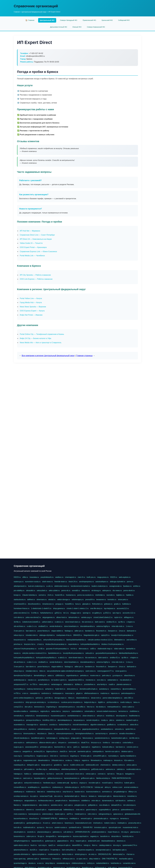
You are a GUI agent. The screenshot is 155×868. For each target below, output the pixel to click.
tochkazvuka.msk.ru (46, 801)
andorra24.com (94, 841)
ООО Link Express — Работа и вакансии (36, 279)
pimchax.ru (18, 644)
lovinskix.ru (112, 600)
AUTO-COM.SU (87, 787)
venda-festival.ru (56, 626)
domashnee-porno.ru (67, 707)
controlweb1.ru (74, 743)
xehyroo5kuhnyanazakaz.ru (54, 640)
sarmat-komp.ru (101, 734)
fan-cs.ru (49, 827)
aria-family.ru (102, 684)
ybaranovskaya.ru (44, 832)
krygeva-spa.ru (42, 756)
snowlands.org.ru (63, 863)
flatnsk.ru (17, 805)
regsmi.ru (85, 760)
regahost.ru (96, 747)
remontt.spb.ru (86, 819)
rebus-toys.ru (19, 635)
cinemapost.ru (71, 577)
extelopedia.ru (98, 751)
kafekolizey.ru (69, 810)
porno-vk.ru (66, 591)
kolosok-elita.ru (108, 747)
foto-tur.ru (91, 707)
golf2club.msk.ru (98, 769)
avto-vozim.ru (19, 743)
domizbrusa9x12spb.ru (88, 689)
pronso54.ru (90, 600)
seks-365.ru (129, 698)
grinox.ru (116, 810)
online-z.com (117, 787)
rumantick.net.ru (129, 863)
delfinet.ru (31, 600)
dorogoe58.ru (51, 836)
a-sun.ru (40, 863)
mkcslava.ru (42, 734)
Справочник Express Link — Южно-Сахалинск (38, 252)
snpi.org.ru (18, 756)
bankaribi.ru (131, 649)
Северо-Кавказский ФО (96, 27)
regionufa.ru (45, 711)
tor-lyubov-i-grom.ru (59, 680)
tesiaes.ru (18, 778)
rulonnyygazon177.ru (105, 671)
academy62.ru (19, 823)
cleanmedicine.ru (83, 698)
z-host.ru (40, 644)
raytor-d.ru (118, 617)
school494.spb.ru (100, 756)
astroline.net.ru (57, 805)
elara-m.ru (18, 734)
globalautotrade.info (133, 814)
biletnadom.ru (120, 640)
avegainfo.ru (27, 751)
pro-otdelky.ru (19, 591)
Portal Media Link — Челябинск (32, 256)
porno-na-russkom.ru (85, 595)
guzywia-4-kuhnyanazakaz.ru (57, 649)
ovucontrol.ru (19, 702)
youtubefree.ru (90, 684)
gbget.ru (79, 693)
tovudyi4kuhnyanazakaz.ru (73, 653)
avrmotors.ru (107, 792)
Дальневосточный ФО (58, 27)
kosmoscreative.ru (93, 792)
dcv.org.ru (117, 845)
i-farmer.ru (130, 854)
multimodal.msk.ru (133, 769)
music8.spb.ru (107, 783)
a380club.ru (60, 675)
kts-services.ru (88, 622)
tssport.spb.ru (81, 841)
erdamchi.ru (30, 716)
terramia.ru (125, 819)
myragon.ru (114, 819)
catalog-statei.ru (105, 845)
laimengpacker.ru (65, 836)
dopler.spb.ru (60, 814)
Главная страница (84, 356)
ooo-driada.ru (104, 805)
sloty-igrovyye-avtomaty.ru (36, 702)
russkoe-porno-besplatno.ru (72, 702)
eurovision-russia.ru (33, 582)
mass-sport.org (20, 859)
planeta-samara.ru (124, 684)
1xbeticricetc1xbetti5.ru (31, 622)
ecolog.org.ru (64, 738)
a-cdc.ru (50, 586)
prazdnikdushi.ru (47, 577)
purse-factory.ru (44, 631)
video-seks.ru (119, 649)
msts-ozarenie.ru (20, 814)
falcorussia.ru (88, 738)
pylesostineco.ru (127, 810)
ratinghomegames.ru (22, 841)
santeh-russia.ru (61, 827)
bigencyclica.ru (52, 751)
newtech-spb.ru (132, 720)
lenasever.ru (101, 600)
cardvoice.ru (46, 693)
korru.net (72, 751)
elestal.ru (52, 600)
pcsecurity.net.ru (135, 823)
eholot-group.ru (81, 854)
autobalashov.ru (107, 729)
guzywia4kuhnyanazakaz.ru (106, 653)
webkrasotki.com (92, 765)
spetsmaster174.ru (130, 845)
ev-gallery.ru (97, 613)
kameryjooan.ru (35, 814)
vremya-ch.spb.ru (64, 845)
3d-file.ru (17, 622)
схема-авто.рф (63, 783)
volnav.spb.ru (91, 774)
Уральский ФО (107, 20)
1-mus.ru (129, 626)
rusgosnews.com (30, 760)
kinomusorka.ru (29, 734)
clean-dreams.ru (89, 716)
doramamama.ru (43, 716)
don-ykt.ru (29, 707)
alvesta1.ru (18, 769)
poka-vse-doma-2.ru (22, 613)
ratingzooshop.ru (105, 814)
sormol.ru (42, 595)
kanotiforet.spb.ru (38, 738)
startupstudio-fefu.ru (62, 729)
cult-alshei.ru (68, 832)
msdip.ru (104, 720)
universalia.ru (90, 711)
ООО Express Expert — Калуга (32, 311)
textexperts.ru (19, 720)
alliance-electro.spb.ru (48, 743)
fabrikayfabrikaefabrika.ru (76, 640)
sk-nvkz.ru (93, 854)
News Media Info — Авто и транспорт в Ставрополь (41, 343)
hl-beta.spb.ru (86, 756)
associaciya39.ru (32, 747)
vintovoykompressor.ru (65, 734)
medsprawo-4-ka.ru (64, 635)
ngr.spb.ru (18, 760)
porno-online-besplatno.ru (24, 698)
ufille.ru (25, 577)
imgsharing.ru (52, 707)
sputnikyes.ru (84, 769)
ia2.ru (69, 747)
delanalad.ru (68, 684)
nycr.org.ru (43, 845)
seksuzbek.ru (42, 591)
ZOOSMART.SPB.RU (49, 819)
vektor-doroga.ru (63, 600)
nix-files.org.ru (42, 769)
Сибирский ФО (124, 20)
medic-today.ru (126, 702)
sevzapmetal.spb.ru (103, 850)
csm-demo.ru (19, 617)
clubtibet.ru (86, 801)
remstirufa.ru (19, 716)
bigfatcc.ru (120, 595)
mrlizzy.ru (91, 863)
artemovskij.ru (48, 814)
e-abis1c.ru (59, 622)
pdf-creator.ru (29, 769)
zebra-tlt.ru (134, 725)
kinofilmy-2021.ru (49, 720)
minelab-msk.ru (32, 635)
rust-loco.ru (64, 756)
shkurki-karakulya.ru (22, 738)
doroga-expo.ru (61, 698)
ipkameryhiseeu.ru (21, 850)
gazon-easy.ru (92, 810)
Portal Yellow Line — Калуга (31, 298)
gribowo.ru (108, 604)
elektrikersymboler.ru (69, 769)
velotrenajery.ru (78, 600)
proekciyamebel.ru (99, 832)
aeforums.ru (110, 769)
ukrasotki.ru (31, 591)
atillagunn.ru (129, 617)
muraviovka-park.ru (58, 716)
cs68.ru (93, 649)
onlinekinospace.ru (45, 729)
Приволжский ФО (89, 20)
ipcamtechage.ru (20, 863)
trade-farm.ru (60, 689)
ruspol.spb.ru (44, 850)
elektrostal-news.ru (62, 586)
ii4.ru (72, 841)
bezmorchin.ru (60, 747)
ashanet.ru (49, 689)
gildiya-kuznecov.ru (55, 778)
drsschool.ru (34, 819)
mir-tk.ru (74, 649)
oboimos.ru (121, 841)
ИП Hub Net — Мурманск (30, 231)
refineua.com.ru (69, 859)
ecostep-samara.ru (21, 796)
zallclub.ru (121, 769)
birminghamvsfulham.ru (85, 734)
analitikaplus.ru (34, 787)
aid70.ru (70, 814)
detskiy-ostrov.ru (119, 765)
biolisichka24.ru (65, 725)
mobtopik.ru (122, 823)
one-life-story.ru (96, 608)
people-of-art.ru (61, 801)
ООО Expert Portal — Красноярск (33, 247)
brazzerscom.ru (20, 640)
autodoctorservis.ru (102, 738)
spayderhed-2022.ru (76, 680)
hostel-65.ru (60, 595)
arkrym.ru (101, 716)
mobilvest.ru (31, 792)
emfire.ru (137, 586)
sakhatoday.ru (54, 769)
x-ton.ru (25, 693)
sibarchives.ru (129, 675)
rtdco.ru (42, 671)
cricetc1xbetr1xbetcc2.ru (103, 617)
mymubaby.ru (113, 756)
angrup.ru (83, 783)
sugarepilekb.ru (105, 810)
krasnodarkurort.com (83, 823)
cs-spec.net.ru (82, 859)
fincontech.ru (101, 631)
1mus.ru (122, 631)
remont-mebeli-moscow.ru (107, 711)
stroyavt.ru (62, 743)
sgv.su (66, 765)
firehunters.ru (97, 604)
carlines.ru (131, 801)
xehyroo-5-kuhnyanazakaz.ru (25, 649)
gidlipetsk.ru (93, 805)
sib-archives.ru (19, 626)
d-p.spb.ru (34, 796)
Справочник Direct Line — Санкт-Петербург (37, 235)
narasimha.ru (116, 689)
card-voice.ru (90, 671)
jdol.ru (112, 720)
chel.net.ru (54, 756)
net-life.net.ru (134, 738)
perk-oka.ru (106, 675)
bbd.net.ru (41, 792)
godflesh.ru (111, 725)
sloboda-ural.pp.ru (72, 787)
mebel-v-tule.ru (110, 823)
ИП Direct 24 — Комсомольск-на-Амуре (36, 239)
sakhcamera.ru (32, 743)
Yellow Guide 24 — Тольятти (31, 243)
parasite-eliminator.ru (22, 854)
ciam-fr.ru (81, 577)
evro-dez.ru (101, 680)
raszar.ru (17, 653)
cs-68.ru (41, 649)
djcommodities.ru (129, 689)
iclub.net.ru (80, 810)
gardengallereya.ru (34, 823)
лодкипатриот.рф (55, 810)
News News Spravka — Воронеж (33, 307)
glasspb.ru (87, 604)
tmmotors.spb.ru (101, 827)
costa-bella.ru (128, 743)
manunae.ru (70, 693)
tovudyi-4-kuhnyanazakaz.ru (122, 635)
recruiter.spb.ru (94, 783)
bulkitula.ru (127, 604)
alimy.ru (108, 787)
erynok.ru (32, 729)
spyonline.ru (46, 787)
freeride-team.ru (61, 582)
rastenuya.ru (19, 582)
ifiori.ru (95, 845)
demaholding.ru (40, 675)
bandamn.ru (90, 631)
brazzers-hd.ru (30, 644)
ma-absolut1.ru (126, 680)
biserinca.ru (69, 823)
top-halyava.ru (110, 608)
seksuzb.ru (90, 653)
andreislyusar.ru (20, 680)
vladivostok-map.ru (105, 649)
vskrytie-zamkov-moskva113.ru (34, 653)
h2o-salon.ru (129, 760)
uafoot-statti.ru (47, 622)
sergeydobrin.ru (30, 801)
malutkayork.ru (20, 765)
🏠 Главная (30, 20)
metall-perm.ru (80, 814)
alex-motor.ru (44, 805)
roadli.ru (112, 684)
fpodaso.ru (127, 586)
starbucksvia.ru (20, 600)
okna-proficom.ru (20, 729)
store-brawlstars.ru (71, 626)
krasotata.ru (34, 577)
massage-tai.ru (32, 725)
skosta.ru (32, 863)
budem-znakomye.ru (100, 586)
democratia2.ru (119, 854)
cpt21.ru (76, 747)
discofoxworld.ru (34, 604)
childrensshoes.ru (79, 863)
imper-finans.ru (114, 832)
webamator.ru (113, 680)
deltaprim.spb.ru (33, 765)
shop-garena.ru (59, 608)
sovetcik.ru (31, 832)
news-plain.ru (44, 684)
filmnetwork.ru (96, 760)
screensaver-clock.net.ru (74, 774)
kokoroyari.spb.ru (105, 796)
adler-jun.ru (79, 631)
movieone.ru (90, 680)
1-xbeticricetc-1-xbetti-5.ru (41, 608)
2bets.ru (51, 734)
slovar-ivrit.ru (96, 698)
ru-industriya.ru (53, 702)
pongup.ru (59, 604)
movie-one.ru (95, 675)
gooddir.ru (58, 765)
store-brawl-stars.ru (73, 622)
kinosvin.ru (118, 760)
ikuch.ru (34, 845)
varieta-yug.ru (86, 617)
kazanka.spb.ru (40, 778)
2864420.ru (78, 635)
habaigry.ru (18, 774)
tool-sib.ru (18, 827)
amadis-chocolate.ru (127, 734)
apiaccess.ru (118, 814)
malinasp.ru (108, 760)
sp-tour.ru (41, 827)
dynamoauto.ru (108, 801)
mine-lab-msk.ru (118, 626)
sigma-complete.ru (39, 854)
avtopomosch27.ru (21, 684)
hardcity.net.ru (128, 836)
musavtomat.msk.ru (130, 827)
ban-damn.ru (31, 631)
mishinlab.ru (100, 595)
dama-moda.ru (67, 854)
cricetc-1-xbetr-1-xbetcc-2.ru (78, 608)
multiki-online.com (77, 765)
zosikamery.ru (58, 787)
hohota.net (99, 787)
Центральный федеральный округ (34, 12)
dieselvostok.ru (44, 760)
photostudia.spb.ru (101, 819)
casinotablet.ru (77, 711)
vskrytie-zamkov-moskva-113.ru (100, 640)
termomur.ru (123, 711)
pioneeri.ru (113, 734)
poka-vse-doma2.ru (33, 617)
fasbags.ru (69, 631)
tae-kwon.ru (120, 747)
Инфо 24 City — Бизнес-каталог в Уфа (35, 338)
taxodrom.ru (105, 836)
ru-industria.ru (123, 725)
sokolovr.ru (120, 720)
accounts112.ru (123, 608)
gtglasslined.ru (63, 841)
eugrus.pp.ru (19, 747)
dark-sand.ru (100, 622)
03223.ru (17, 577)
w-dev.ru (69, 760)
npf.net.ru (111, 774)
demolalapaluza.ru (65, 720)
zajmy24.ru (105, 635)
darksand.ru (131, 631)
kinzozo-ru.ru (96, 743)
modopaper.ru (58, 693)
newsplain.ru (35, 693)
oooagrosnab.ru (115, 586)
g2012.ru (58, 613)
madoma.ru (105, 693)
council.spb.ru (41, 810)
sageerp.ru (94, 836)
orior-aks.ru (96, 801)
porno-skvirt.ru (129, 591)
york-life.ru (49, 698)
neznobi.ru (111, 595)
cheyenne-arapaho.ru (86, 850)
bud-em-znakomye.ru (36, 586)
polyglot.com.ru (81, 805)
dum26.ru (34, 850)
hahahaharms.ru (47, 613)
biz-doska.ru (101, 707)
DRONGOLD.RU (105, 854)
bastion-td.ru (80, 792)
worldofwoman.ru (74, 716)
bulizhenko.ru (116, 863)
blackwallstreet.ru (108, 841)
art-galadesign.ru (120, 792)
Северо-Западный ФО (69, 20)
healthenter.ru (134, 716)
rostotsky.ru (34, 711)
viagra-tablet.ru (57, 631)
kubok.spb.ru (129, 783)
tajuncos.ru (115, 693)
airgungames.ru (49, 617)
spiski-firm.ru (130, 729)
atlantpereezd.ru (20, 586)
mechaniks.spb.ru (126, 859)
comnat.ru (102, 774)
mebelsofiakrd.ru (103, 863)
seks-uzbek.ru (54, 591)
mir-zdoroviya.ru (129, 805)
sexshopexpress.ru (86, 582)
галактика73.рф (46, 796)
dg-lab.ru (74, 783)
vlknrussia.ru (84, 649)
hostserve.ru (71, 595)
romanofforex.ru (20, 787)
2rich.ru (50, 595)
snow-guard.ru (121, 671)
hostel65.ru (69, 604)
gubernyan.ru (50, 841)
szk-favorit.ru (120, 801)
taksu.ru (136, 702)
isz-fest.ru (50, 774)
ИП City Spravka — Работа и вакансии (35, 275)
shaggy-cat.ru (76, 613)
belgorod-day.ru (90, 702)
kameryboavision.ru (72, 778)
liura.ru (78, 604)
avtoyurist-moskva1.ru (33, 783)
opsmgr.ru (87, 613)
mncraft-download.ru (81, 725)
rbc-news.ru (117, 591)
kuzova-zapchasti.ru (81, 836)
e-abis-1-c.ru (32, 626)
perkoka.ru (84, 675)
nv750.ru (17, 693)
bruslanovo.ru (19, 810)
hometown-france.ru (22, 608)
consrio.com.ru (132, 747)
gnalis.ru (117, 604)
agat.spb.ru (18, 783)
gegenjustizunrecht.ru (91, 729)
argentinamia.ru (72, 675)
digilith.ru (101, 702)
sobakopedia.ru (39, 774)
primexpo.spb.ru (46, 747)
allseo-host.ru (62, 617)
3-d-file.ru (35, 613)
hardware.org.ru (49, 783)
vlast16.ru (63, 751)
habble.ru (130, 595)
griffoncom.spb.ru (88, 778)
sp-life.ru (122, 622)
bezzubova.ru (74, 801)
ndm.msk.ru (92, 814)
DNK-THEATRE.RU (110, 859)
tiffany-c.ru (133, 792)
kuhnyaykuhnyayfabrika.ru (46, 658)
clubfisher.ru (134, 711)
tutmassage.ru (52, 738)
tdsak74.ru (85, 743)
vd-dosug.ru (96, 591)
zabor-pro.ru (31, 836)
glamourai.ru (135, 832)
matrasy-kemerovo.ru (35, 689)
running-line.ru (29, 756)
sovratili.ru (76, 591)
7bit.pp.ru (120, 774)
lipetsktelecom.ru (55, 653)
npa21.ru (52, 845)
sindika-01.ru (111, 622)
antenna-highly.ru (103, 626)
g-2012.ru (107, 613)
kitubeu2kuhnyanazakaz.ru (56, 644)
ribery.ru (71, 698)
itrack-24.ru (73, 582)
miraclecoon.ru (48, 604)
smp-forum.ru (68, 792)
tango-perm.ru (47, 765)
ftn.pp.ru (41, 836)
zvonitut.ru (53, 725)
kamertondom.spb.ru (119, 738)
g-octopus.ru (117, 675)
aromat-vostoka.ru (131, 787)
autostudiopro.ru (102, 582)
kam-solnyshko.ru (69, 850)
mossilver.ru (132, 796)
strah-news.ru (48, 582)
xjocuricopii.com (115, 827)
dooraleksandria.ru (88, 626)
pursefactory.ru (44, 680)
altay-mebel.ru (95, 859)
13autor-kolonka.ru (30, 595)
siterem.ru (30, 810)
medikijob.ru (74, 819)
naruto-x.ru (32, 680)
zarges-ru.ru (76, 729)
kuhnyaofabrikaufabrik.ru (90, 644)
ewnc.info (60, 774)
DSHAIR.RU (88, 827)
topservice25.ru (38, 841)
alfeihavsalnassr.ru (92, 693)
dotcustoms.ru (72, 689)
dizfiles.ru (79, 684)
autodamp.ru (104, 689)
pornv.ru (130, 582)
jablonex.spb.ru (33, 859)
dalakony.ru (63, 819)
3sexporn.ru (113, 631)
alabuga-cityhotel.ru (118, 582)
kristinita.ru (110, 716)
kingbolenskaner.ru (30, 805)
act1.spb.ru (68, 805)
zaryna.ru (66, 711)
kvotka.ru (106, 743)
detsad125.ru (116, 805)
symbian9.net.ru (75, 827)
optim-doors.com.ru (21, 845)
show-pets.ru (123, 600)
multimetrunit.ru (29, 827)
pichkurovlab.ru (113, 702)
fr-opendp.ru (55, 850)
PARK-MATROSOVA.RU (121, 778)
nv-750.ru (34, 684)
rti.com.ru (47, 823)
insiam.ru (17, 751)
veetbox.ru (59, 577)
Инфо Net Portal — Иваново (31, 315)
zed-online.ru (132, 640)
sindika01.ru (43, 626)
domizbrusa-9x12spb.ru (23, 675)
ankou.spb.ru (132, 765)
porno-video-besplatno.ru (112, 698)
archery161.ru (39, 751)
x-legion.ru (131, 622)
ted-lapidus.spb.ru (120, 850)
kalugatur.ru (130, 774)
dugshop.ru (75, 756)
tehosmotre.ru (74, 617)
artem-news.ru (57, 823)
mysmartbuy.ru (20, 689)
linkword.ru (57, 859)
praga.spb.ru (76, 738)
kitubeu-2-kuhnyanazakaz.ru (113, 644)
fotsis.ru (84, 796)
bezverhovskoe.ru (21, 819)
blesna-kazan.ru (119, 796)
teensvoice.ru (39, 707)
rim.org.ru (125, 832)
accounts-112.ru (129, 613)
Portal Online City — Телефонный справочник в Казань (42, 334)
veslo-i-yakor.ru (128, 707)
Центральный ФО (47, 20)
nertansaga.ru (56, 684)
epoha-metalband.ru (128, 756)
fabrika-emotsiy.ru (103, 778)
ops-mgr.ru (117, 613)
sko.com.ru (58, 796)
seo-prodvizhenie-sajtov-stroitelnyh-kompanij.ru (65, 671)
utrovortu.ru (119, 729)
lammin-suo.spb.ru (112, 751)
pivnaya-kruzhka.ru (33, 720)
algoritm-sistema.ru (98, 725)
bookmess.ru (46, 859)
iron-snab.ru (116, 743)
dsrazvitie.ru (116, 836)
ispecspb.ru (86, 747)
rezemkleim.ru (19, 725)
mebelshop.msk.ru (54, 792)
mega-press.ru (103, 577)
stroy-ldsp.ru (50, 863)
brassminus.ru (19, 836)
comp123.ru (18, 707)
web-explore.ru (125, 577)
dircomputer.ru (122, 716)
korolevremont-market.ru (80, 586)
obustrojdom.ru (20, 832)
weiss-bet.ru (56, 711)
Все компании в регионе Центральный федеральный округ (48, 356)
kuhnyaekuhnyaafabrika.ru (24, 658)
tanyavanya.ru (79, 720)
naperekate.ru (73, 644)
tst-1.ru (66, 613)
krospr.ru (17, 595)
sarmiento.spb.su (84, 751)
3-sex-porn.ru (19, 631)
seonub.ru (44, 725)
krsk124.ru (119, 783)
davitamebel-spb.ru (72, 796)
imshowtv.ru (98, 823)
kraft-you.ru (91, 577)
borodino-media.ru (21, 711)
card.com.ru (28, 778)
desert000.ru (77, 845)
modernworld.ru (54, 854)
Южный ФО (77, 27)
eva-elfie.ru (81, 707)
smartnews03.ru (20, 604)
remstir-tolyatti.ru (93, 720)
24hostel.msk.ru (58, 760)
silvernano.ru (42, 600)
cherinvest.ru (106, 765)
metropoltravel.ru (114, 707)
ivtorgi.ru (87, 845)
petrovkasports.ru (128, 693)
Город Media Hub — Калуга (31, 302)
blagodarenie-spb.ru (91, 635)
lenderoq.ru (18, 801)
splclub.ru (39, 698)
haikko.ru (28, 774)
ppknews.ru (57, 832)
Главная (17, 12)
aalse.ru (51, 675)
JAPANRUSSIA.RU (83, 832)
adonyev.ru (107, 591)
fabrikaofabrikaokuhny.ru (128, 653)
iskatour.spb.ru (127, 751)
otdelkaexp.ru (19, 792)
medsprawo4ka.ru (34, 640)
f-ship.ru (77, 760)
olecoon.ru (86, 591)
